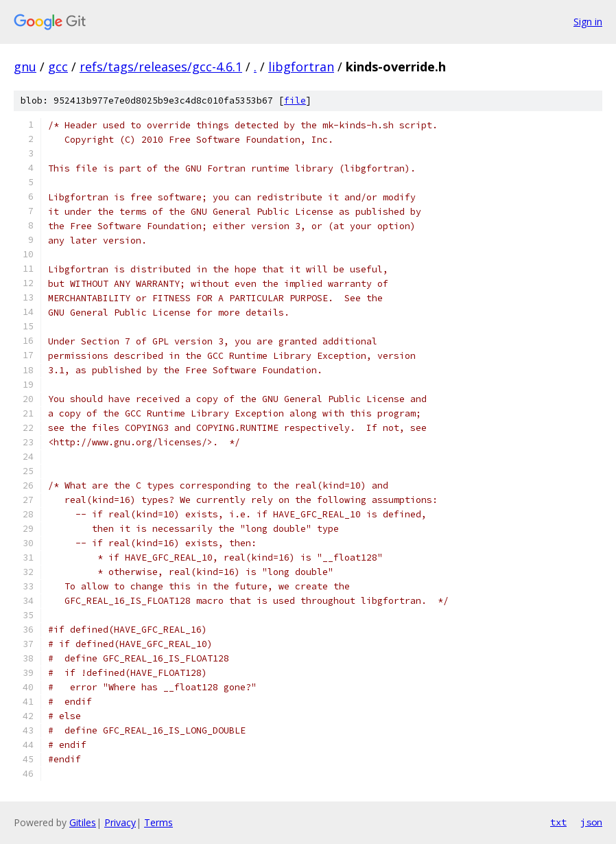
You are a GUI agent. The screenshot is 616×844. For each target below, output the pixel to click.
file (295, 101)
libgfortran (301, 67)
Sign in (588, 22)
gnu (25, 67)
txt (558, 822)
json (591, 822)
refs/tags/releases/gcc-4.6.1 (161, 67)
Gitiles (83, 822)
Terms (158, 822)
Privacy (120, 822)
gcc (58, 67)
